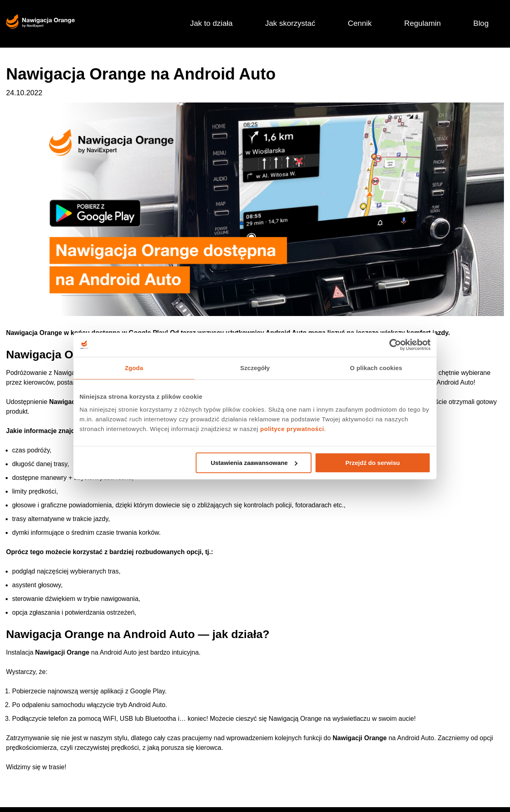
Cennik (360, 23)
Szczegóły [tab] (255, 368)
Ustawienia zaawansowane (254, 463)
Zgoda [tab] (134, 368)
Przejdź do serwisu (373, 463)
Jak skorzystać (290, 23)
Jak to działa (211, 23)
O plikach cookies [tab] (376, 368)
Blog (481, 23)
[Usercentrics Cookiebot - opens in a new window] (395, 345)
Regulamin (423, 23)
